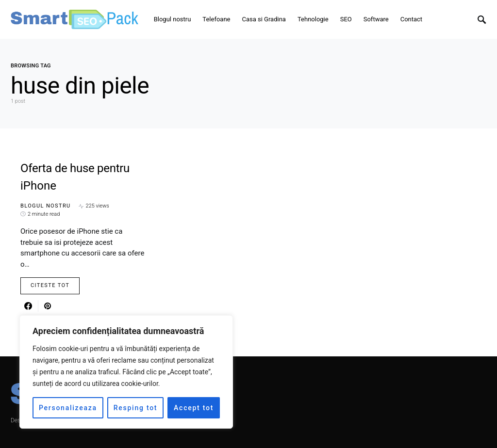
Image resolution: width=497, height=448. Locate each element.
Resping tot (136, 408)
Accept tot (194, 408)
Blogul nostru (46, 206)
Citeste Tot (50, 285)
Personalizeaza (68, 408)
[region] (126, 372)
